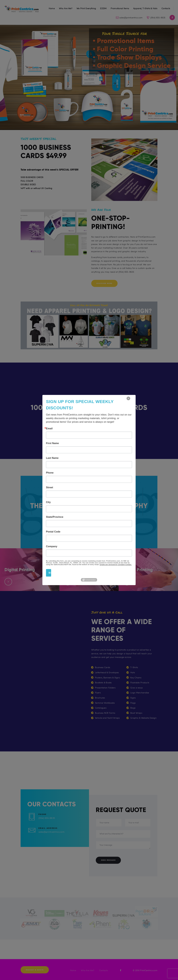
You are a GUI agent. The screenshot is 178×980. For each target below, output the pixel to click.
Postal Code (53, 532)
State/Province (55, 517)
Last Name (52, 458)
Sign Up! (50, 573)
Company (52, 546)
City (48, 502)
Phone (50, 473)
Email (49, 429)
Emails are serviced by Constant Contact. (116, 565)
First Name (52, 443)
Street (50, 488)
